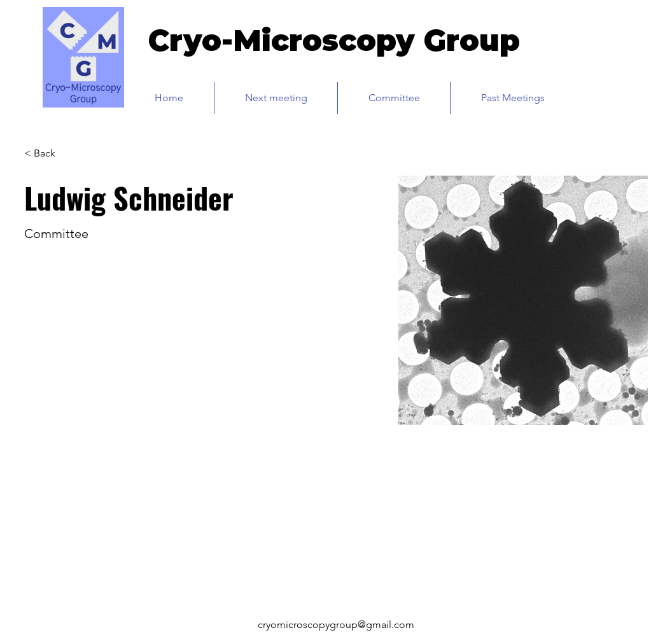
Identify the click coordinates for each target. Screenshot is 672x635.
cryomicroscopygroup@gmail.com (336, 625)
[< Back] (49, 153)
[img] (83, 105)
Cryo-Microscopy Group (334, 40)
